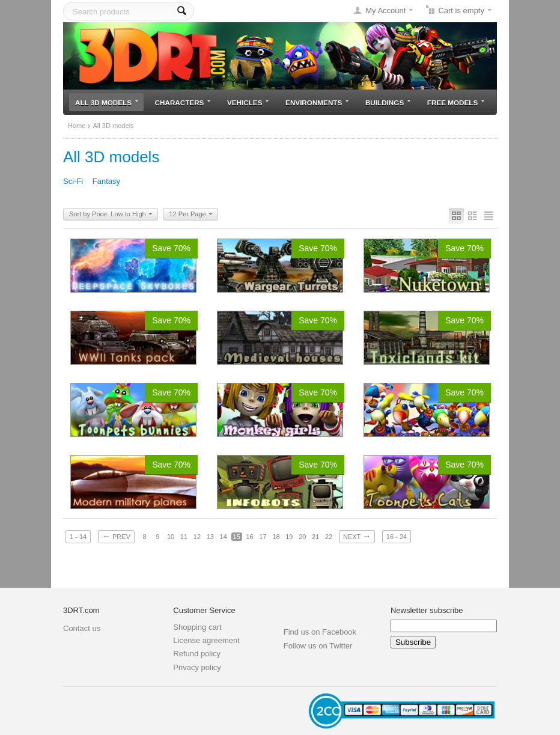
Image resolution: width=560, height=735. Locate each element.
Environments (317, 102)
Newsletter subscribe (427, 610)
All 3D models (107, 102)
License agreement (206, 640)
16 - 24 (397, 537)
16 (249, 537)
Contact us (82, 628)
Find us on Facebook (320, 632)
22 (329, 537)
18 (276, 537)
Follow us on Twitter (318, 646)
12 (197, 537)
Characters (183, 102)
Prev (116, 536)
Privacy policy (197, 667)
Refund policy (197, 654)
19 (289, 537)
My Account (385, 11)
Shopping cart (197, 627)
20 (302, 537)
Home (77, 126)
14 (224, 537)
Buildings (388, 102)
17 (263, 537)
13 (210, 537)
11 (184, 537)
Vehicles (248, 102)
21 (315, 537)
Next (357, 536)
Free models (456, 102)
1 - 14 (78, 537)
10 (171, 537)
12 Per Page (190, 215)
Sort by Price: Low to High (111, 215)
